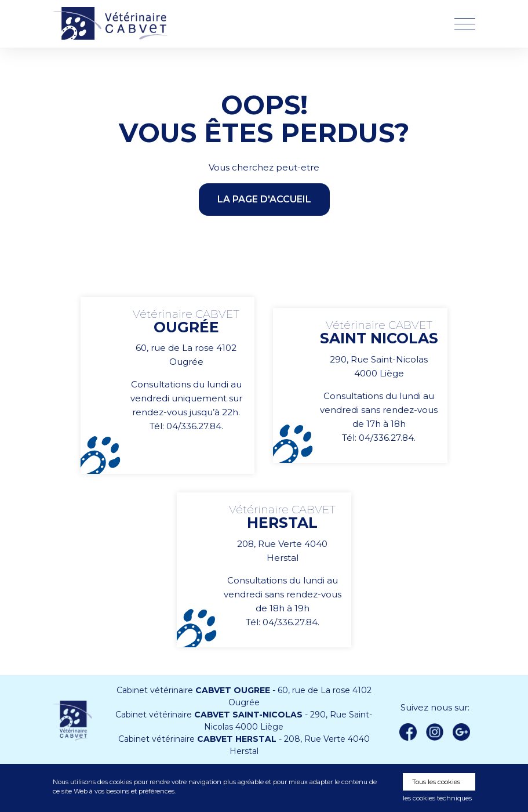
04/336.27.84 (194, 426)
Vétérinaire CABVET (114, 24)
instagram (435, 732)
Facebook (408, 732)
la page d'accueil (264, 199)
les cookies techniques (437, 798)
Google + (465, 733)
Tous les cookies (436, 782)
